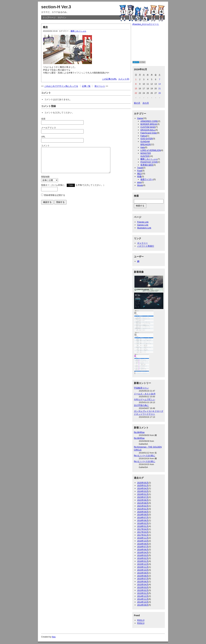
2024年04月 (143, 488)
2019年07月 (143, 517)
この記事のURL (109, 79)
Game (140, 118)
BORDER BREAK (149, 124)
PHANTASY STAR (149, 162)
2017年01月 (143, 535)
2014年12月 (143, 596)
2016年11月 (143, 538)
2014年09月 (143, 605)
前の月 (137, 103)
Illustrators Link (144, 228)
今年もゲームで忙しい (144, 399)
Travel (140, 168)
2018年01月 (143, 526)
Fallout (144, 136)
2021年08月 (143, 503)
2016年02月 (143, 558)
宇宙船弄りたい (141, 388)
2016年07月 (143, 547)
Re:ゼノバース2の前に (145, 456)
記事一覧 (86, 86)
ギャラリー (142, 243)
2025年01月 (143, 485)
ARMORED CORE (149, 121)
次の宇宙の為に (141, 405)
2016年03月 (143, 555)
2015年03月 (143, 587)
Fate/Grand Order (149, 133)
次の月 (146, 103)
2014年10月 (143, 602)
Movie (140, 185)
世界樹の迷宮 (147, 165)
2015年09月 (143, 573)
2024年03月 (143, 491)
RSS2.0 (141, 623)
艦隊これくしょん (78, 31)
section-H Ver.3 (56, 7)
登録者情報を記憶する (55, 200)
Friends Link (143, 222)
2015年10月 (143, 570)
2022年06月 (143, 500)
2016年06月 (143, 549)
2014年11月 (143, 599)
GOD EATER (146, 139)
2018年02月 (143, 523)
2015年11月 (143, 567)
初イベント (100, 86)
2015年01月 (143, 593)
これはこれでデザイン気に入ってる (61, 86)
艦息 (45, 27)
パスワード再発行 (146, 246)
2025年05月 (143, 483)
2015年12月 (143, 564)
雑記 (139, 174)
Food (140, 171)
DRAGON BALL (148, 130)
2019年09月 (143, 515)
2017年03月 (143, 532)
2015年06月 (143, 582)
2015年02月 (143, 590)
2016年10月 (143, 541)
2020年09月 (143, 512)
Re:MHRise (139, 432)
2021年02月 (143, 506)
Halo (143, 147)
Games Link (143, 225)
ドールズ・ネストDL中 (145, 394)
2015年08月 (143, 576)
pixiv (139, 182)
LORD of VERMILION (151, 150)
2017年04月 (143, 529)
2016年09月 (143, 544)
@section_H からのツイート (146, 24)
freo (54, 637)
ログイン (62, 17)
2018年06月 (143, 520)
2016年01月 (143, 561)
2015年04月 (143, 584)
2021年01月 (143, 509)
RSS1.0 (141, 620)
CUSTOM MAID (148, 127)
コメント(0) (124, 79)
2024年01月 (143, 494)
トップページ (49, 17)
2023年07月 (143, 497)
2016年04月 (143, 552)
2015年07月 (143, 579)
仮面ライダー (147, 179)
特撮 (139, 176)
